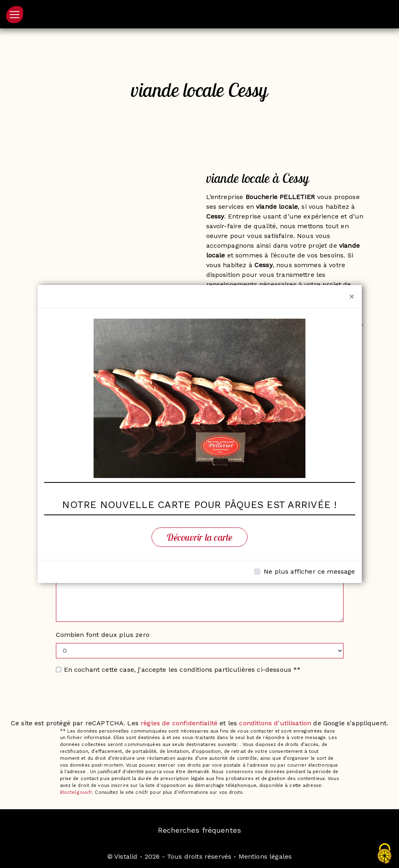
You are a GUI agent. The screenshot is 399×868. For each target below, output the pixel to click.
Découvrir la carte (199, 537)
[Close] (352, 296)
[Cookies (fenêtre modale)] (385, 854)
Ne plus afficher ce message (309, 571)
